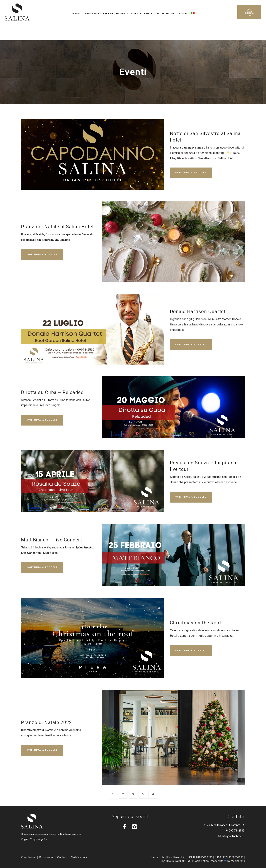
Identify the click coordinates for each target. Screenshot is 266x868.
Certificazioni (79, 857)
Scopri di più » (39, 839)
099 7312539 (236, 831)
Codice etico (201, 861)
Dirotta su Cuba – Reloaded (52, 392)
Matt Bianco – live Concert (52, 540)
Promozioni (46, 857)
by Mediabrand (236, 861)
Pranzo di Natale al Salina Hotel (57, 227)
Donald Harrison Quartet (198, 312)
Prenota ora (28, 857)
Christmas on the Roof (196, 623)
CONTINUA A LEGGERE (191, 173)
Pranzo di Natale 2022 (47, 723)
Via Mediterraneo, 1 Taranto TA (225, 825)
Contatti (62, 857)
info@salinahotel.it (233, 836)
